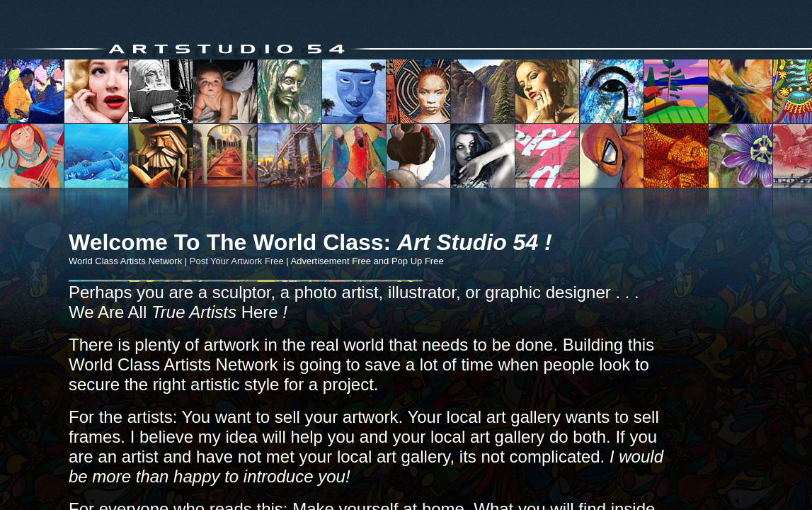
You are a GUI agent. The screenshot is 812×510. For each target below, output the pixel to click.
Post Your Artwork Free (237, 261)
